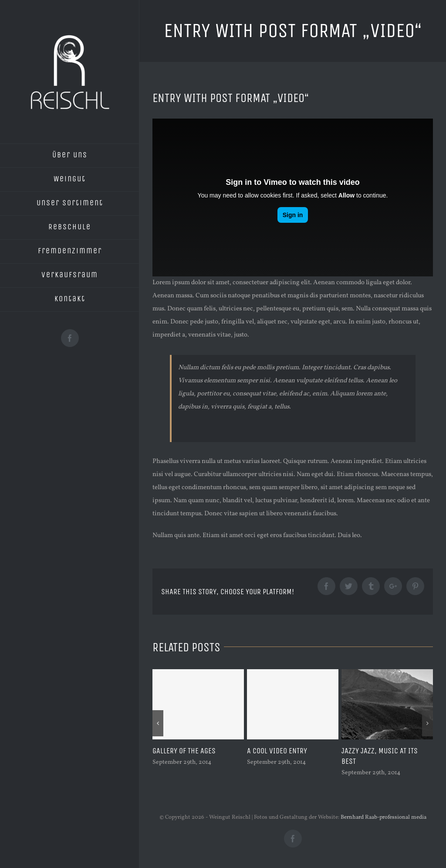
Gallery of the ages (184, 751)
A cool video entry (277, 751)
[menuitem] (70, 156)
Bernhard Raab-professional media (383, 817)
